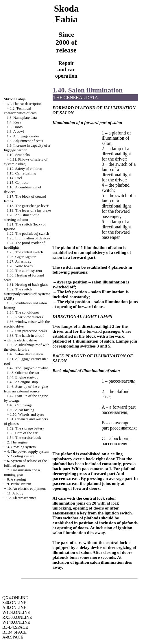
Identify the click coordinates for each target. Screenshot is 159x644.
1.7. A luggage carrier (23, 136)
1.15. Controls (17, 182)
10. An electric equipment (26, 489)
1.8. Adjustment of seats (25, 141)
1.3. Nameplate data (22, 118)
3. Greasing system (21, 447)
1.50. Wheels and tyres (27, 414)
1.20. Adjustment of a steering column (22, 217)
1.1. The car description (24, 104)
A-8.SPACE (13, 637)
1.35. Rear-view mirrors (25, 317)
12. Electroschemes (22, 498)
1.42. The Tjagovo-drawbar (27, 368)
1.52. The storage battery (25, 428)
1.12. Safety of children (24, 169)
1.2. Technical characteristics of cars (20, 111)
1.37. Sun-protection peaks (27, 331)
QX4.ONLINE (15, 598)
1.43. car (23, 373)
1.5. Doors (15, 127)
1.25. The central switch (25, 252)
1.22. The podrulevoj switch (28, 233)
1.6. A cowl (15, 131)
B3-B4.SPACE (15, 627)
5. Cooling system (21, 456)
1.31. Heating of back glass (27, 284)
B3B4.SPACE (14, 632)
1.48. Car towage (20, 405)
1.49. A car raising (20, 410)
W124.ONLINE (16, 612)
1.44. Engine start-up (22, 377)
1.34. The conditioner (23, 312)
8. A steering (16, 479)
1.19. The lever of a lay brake (29, 210)
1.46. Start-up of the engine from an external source (26, 389)
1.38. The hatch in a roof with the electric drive (24, 338)
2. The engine (17, 442)
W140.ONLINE (16, 622)
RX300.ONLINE (17, 617)
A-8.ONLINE (14, 607)
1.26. (21, 257)
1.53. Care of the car (22, 433)
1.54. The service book (24, 437)
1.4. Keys (14, 122)
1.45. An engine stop (22, 382)
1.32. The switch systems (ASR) (27, 294)
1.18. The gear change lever (27, 206)
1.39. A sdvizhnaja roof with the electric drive (27, 347)
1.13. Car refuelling (21, 173)
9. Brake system (19, 484)
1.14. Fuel (14, 178)
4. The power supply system (28, 451)
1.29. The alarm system (24, 271)
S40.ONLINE (14, 603)
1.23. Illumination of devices (28, 238)
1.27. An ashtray (19, 261)
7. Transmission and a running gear (22, 472)
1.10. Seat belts (18, 155)
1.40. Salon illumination (25, 354)
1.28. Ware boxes (20, 266)
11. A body (15, 493)
